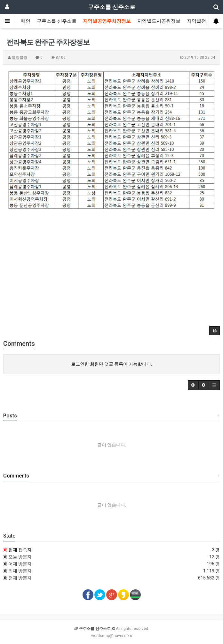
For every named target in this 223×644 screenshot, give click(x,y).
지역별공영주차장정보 (107, 21)
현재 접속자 (20, 550)
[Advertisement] (111, 268)
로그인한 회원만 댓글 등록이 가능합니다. (111, 364)
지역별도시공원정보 (159, 21)
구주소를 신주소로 (57, 21)
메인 (26, 21)
